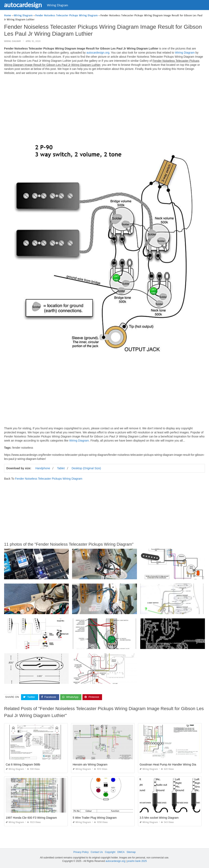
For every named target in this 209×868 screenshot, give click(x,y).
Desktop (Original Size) (86, 468)
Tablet (61, 468)
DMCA (121, 852)
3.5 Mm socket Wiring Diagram (159, 818)
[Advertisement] (104, 107)
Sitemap (131, 852)
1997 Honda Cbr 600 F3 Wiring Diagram (31, 818)
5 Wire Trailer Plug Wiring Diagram (95, 818)
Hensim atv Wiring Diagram (90, 764)
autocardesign (23, 5)
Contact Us (97, 852)
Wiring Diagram (57, 5)
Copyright (110, 852)
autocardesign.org (98, 53)
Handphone (43, 468)
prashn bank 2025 (137, 861)
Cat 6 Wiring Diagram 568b (23, 764)
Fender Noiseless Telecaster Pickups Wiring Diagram (49, 479)
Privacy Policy (81, 852)
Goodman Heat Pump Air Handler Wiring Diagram (171, 764)
